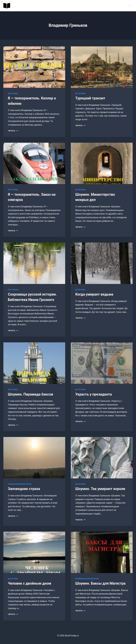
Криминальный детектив (20, 484)
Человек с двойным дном (29, 583)
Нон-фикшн (13, 290)
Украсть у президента (94, 394)
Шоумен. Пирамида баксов (30, 394)
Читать (13, 131)
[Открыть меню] (130, 6)
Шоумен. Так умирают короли (100, 489)
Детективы (13, 94)
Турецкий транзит (90, 98)
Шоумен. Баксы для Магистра (100, 583)
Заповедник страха (24, 489)
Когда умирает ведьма (94, 294)
